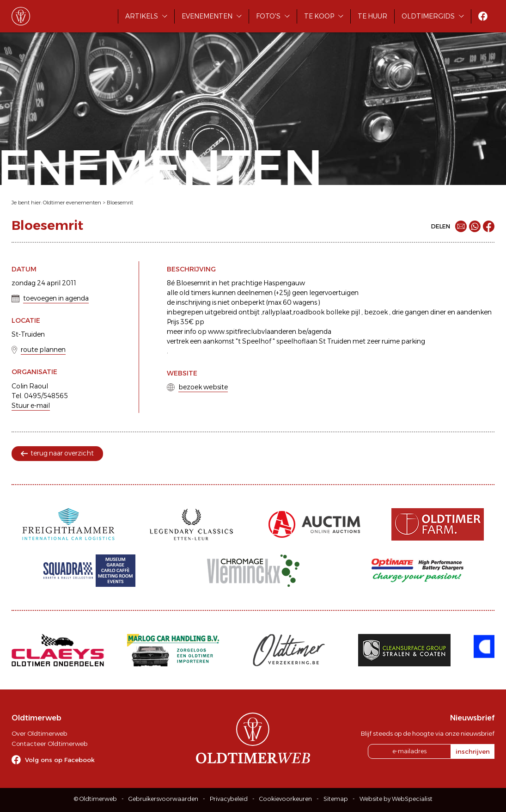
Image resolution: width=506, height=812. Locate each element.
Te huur (372, 16)
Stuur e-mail (31, 406)
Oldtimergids (428, 16)
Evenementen (207, 16)
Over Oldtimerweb (39, 733)
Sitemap (336, 799)
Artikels (142, 16)
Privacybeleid (229, 799)
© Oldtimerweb (95, 799)
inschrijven (473, 751)
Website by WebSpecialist (396, 799)
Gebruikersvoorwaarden (163, 799)
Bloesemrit (120, 203)
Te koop (319, 16)
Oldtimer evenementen (72, 203)
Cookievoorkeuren (286, 799)
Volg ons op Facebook (60, 760)
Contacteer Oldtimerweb (49, 744)
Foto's (268, 16)
